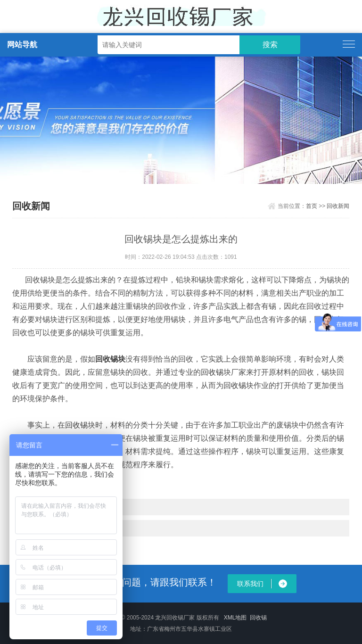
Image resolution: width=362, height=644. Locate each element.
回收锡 (212, 372)
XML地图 (235, 618)
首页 (312, 206)
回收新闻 (338, 206)
